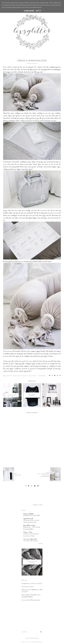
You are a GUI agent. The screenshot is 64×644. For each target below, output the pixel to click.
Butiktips (17, 376)
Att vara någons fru (30, 539)
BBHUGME (37, 261)
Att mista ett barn (28, 587)
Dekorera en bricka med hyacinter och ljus (31, 535)
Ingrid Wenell (28, 519)
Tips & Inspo (32, 376)
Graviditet (24, 376)
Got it (38, 11)
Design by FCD (38, 642)
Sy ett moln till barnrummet (31, 600)
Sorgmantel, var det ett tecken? (32, 583)
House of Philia (28, 514)
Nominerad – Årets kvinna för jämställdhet (32, 528)
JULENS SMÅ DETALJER (32, 515)
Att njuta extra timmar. (31, 541)
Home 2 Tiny (28, 532)
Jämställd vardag (29, 525)
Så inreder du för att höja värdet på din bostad (31, 521)
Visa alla (40, 543)
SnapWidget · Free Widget (38, 505)
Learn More (29, 11)
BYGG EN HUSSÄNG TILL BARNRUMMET (31, 596)
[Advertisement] (33, 457)
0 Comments (42, 376)
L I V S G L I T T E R (30, 642)
